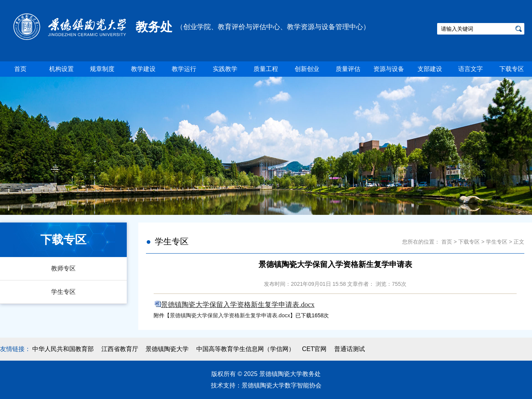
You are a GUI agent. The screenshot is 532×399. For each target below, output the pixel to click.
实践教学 (225, 69)
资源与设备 (389, 69)
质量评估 (348, 69)
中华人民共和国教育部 (63, 349)
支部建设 (430, 69)
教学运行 (184, 69)
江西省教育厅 (120, 349)
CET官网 (314, 349)
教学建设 (143, 69)
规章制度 (102, 69)
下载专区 (512, 69)
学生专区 (63, 292)
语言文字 (471, 69)
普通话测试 (350, 349)
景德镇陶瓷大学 (167, 349)
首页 (20, 69)
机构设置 (61, 69)
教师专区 (63, 268)
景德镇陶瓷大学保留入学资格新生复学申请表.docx (230, 315)
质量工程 (266, 69)
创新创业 (307, 69)
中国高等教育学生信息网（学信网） (245, 349)
